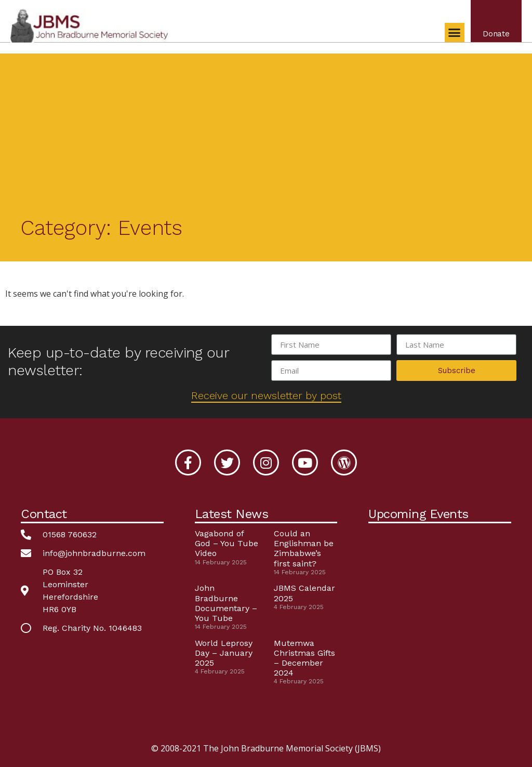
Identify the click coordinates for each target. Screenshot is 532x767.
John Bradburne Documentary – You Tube (226, 603)
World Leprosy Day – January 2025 (224, 653)
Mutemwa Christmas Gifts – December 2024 (304, 658)
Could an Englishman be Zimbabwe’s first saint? (304, 548)
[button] (454, 33)
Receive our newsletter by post (266, 395)
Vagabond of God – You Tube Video (227, 543)
